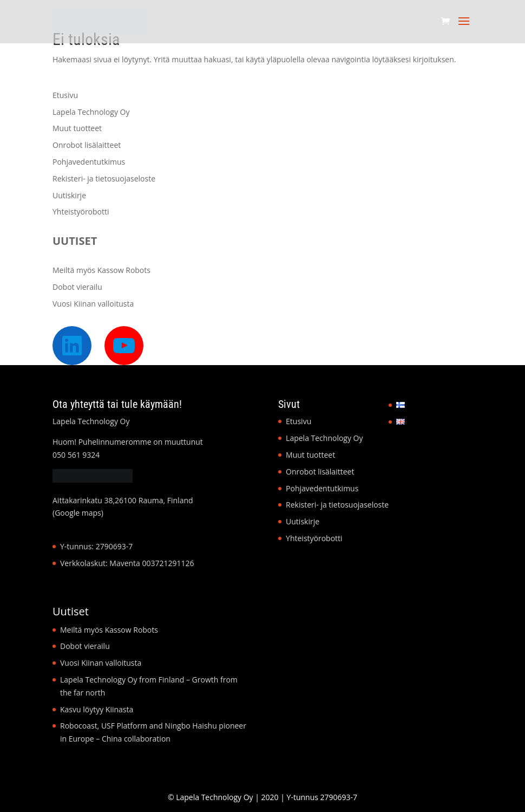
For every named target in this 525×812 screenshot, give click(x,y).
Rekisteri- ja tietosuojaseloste (104, 178)
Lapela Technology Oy (91, 112)
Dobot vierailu (77, 287)
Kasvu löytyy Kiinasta (97, 709)
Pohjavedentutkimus (89, 162)
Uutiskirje (69, 195)
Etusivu (65, 95)
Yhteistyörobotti (81, 212)
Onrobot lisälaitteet (87, 145)
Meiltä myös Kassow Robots (101, 270)
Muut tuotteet (77, 128)
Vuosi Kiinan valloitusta (93, 304)
